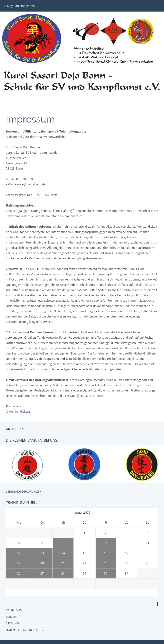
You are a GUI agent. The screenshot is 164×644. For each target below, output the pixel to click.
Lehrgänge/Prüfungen (24, 492)
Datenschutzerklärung (24, 630)
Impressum (14, 610)
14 (63, 553)
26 (19, 573)
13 (42, 553)
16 (106, 553)
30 (106, 573)
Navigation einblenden (19, 6)
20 (42, 563)
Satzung (12, 623)
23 (106, 563)
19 (19, 563)
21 (63, 563)
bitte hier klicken (18, 411)
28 (63, 573)
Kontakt (12, 617)
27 (42, 573)
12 (19, 553)
